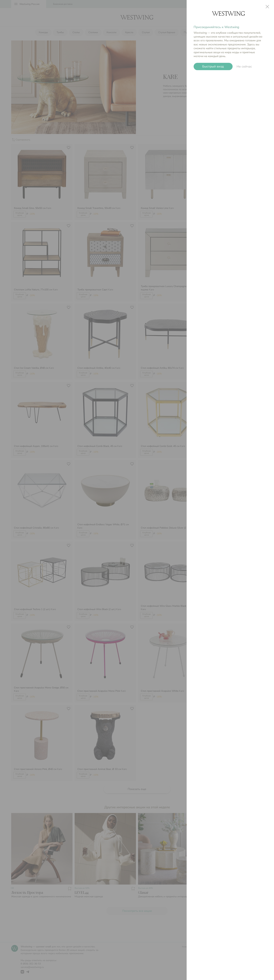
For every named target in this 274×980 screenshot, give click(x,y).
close (267, 7)
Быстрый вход (213, 66)
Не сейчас (244, 66)
